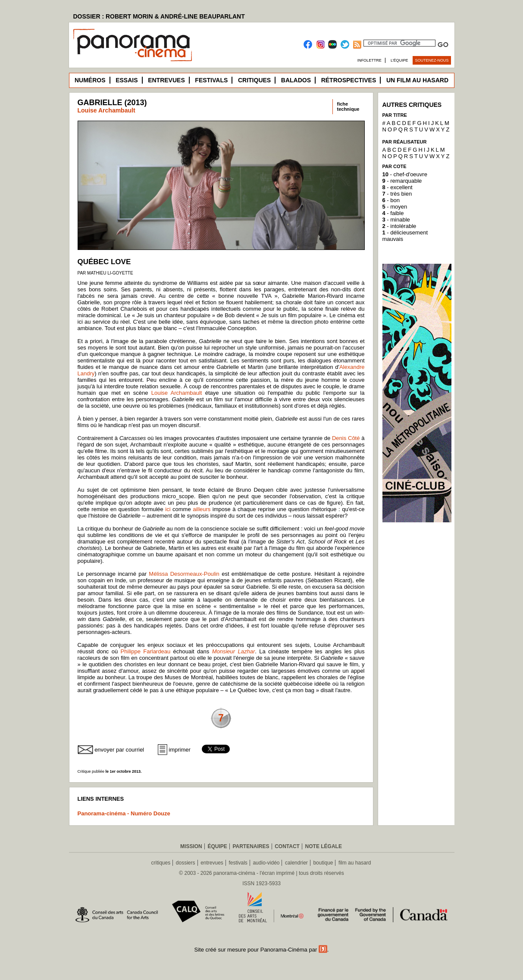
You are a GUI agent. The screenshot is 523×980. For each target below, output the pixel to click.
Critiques (254, 80)
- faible (393, 213)
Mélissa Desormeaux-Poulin (184, 574)
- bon (391, 200)
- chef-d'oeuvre (405, 174)
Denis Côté (346, 438)
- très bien (397, 194)
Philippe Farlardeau (146, 651)
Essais (127, 80)
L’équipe (399, 60)
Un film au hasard (417, 80)
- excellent (398, 187)
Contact (287, 846)
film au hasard (355, 863)
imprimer (180, 750)
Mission (191, 846)
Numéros (90, 80)
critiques (161, 863)
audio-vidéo (266, 863)
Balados (296, 80)
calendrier (296, 863)
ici (168, 509)
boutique (323, 863)
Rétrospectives (349, 80)
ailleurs (202, 509)
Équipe (217, 846)
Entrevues (166, 80)
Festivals (211, 80)
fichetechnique (348, 106)
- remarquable (402, 181)
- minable (396, 220)
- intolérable (399, 226)
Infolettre (370, 60)
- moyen (395, 207)
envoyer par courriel (119, 750)
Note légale (324, 846)
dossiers (186, 863)
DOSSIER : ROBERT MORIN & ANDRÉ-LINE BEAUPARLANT (159, 16)
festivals (238, 863)
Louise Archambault (106, 110)
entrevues (212, 863)
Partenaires (251, 846)
